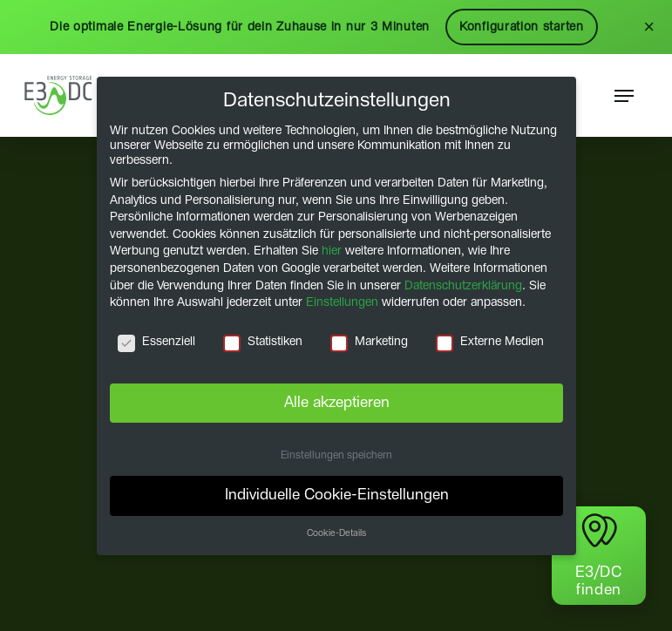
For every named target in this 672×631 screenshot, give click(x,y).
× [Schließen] (649, 27)
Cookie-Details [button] (336, 533)
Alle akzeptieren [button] (336, 402)
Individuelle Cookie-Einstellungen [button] (336, 495)
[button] (624, 96)
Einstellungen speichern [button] (336, 455)
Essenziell (156, 342)
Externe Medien (489, 342)
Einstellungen (342, 302)
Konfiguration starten (522, 27)
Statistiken (263, 342)
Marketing (368, 342)
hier (332, 251)
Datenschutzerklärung (463, 285)
